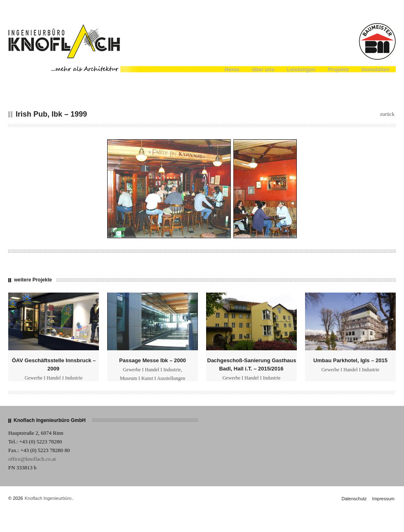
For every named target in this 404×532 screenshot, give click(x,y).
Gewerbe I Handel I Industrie (54, 378)
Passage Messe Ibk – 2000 (153, 360)
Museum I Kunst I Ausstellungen (153, 378)
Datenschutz (354, 499)
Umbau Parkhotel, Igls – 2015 (350, 360)
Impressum (383, 499)
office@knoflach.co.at (32, 459)
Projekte (338, 69)
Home (232, 69)
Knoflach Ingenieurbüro (48, 498)
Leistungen (301, 69)
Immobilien (375, 69)
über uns (263, 69)
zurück (387, 114)
